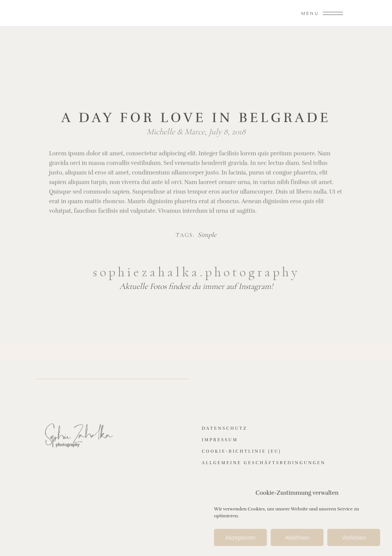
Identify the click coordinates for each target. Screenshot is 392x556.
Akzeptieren (240, 539)
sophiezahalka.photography (196, 272)
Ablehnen (297, 539)
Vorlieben (354, 539)
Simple (207, 235)
